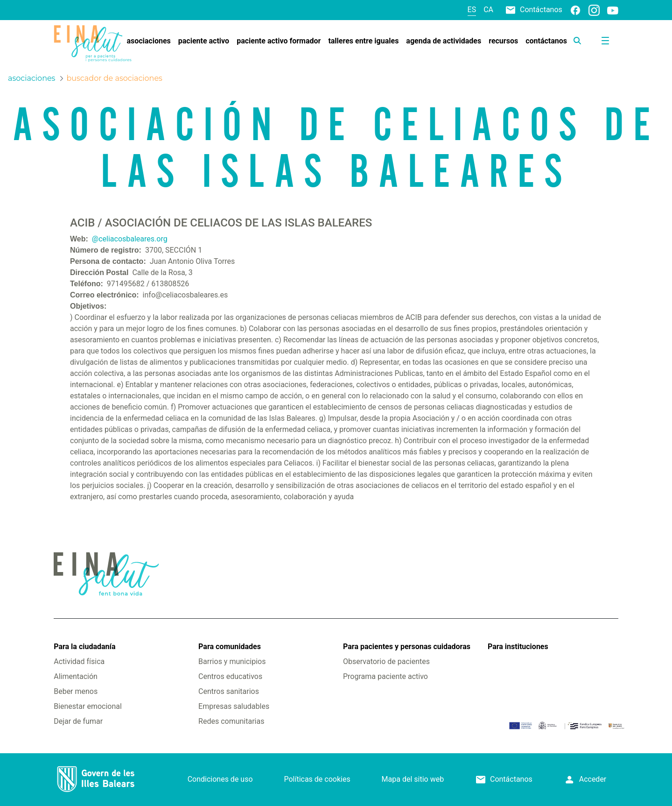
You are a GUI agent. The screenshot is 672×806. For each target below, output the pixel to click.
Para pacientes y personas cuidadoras (407, 647)
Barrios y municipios (232, 661)
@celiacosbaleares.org (130, 239)
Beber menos (76, 691)
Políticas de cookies (317, 779)
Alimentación (76, 676)
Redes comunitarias (231, 721)
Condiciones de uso (220, 779)
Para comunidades (230, 647)
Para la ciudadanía (84, 647)
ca (488, 10)
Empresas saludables (234, 706)
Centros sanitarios (229, 691)
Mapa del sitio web (413, 779)
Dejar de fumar (78, 721)
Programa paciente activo (385, 676)
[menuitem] (148, 41)
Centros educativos (230, 676)
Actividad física (79, 661)
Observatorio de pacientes (386, 661)
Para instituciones (518, 647)
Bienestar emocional (88, 706)
